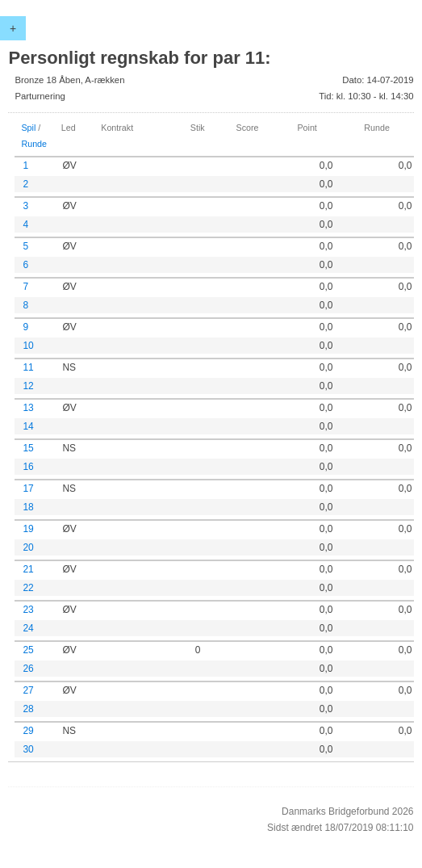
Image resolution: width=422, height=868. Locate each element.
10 (28, 346)
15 (28, 448)
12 (28, 386)
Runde (34, 144)
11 (28, 367)
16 (28, 467)
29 (28, 731)
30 (28, 749)
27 (28, 690)
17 (28, 489)
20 (28, 547)
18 (28, 507)
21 (28, 569)
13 (28, 408)
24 (28, 628)
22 (28, 588)
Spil (28, 128)
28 (28, 709)
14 (28, 426)
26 (28, 669)
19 (28, 529)
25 (28, 650)
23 (28, 610)
